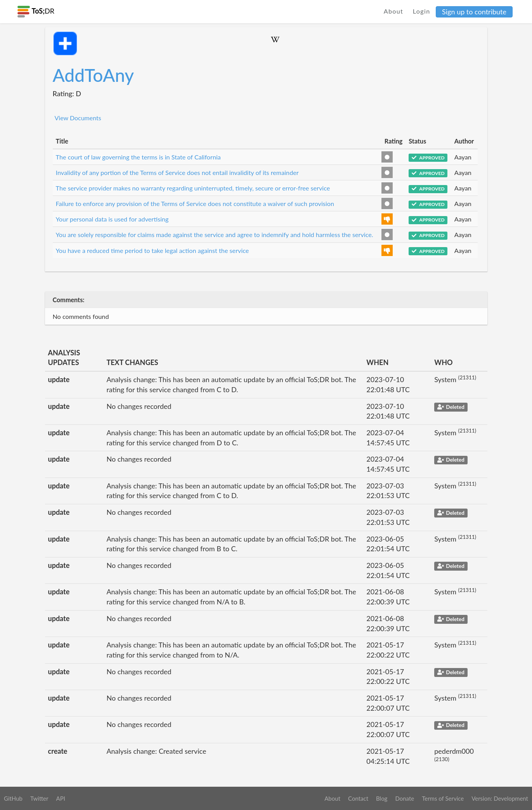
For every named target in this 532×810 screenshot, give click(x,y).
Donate (405, 798)
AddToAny (94, 75)
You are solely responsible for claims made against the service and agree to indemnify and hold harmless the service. (215, 235)
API (60, 798)
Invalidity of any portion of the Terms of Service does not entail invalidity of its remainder (177, 172)
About (394, 11)
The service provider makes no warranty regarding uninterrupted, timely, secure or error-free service (193, 188)
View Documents (78, 118)
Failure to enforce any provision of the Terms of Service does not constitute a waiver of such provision (195, 203)
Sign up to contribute (474, 12)
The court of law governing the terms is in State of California (138, 157)
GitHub (13, 798)
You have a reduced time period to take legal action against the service (152, 250)
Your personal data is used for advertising (112, 219)
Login (422, 11)
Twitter (39, 798)
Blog (382, 798)
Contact (358, 798)
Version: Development (500, 798)
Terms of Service (443, 798)
